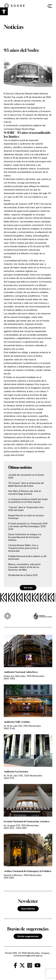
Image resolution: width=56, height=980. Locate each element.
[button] (4, 11)
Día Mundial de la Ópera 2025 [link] (23, 575)
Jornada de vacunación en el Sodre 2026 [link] (26, 476)
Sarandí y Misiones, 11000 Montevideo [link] (23, 875)
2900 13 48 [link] (9, 728)
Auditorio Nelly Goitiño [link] (17, 722)
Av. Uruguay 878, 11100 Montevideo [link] (21, 825)
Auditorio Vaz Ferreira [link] (16, 771)
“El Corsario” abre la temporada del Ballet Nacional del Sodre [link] (26, 484)
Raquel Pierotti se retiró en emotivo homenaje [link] (26, 517)
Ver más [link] (28, 588)
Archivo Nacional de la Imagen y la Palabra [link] (27, 871)
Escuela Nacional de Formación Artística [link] (27, 821)
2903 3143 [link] (9, 828)
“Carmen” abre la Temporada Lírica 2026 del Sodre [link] (26, 509)
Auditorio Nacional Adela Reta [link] (21, 672)
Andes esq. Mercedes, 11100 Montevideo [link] (24, 676)
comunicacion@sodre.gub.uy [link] (28, 956)
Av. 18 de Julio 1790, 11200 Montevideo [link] (23, 776)
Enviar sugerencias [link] (28, 936)
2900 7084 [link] (9, 679)
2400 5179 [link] (9, 778)
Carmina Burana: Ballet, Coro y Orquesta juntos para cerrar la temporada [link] (23, 548)
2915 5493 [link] (9, 878)
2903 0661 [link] (21, 828)
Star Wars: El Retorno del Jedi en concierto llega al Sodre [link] (25, 492)
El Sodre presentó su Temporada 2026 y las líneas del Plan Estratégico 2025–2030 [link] (28, 526)
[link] (17, 967)
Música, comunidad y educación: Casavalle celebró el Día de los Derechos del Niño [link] (25, 567)
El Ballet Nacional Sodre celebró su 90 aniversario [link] (27, 558)
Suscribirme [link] (28, 909)
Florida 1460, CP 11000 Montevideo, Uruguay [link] (27, 953)
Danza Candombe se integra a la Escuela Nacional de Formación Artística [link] (25, 537)
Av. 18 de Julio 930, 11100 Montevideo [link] (22, 726)
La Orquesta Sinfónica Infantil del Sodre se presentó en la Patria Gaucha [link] (28, 501)
